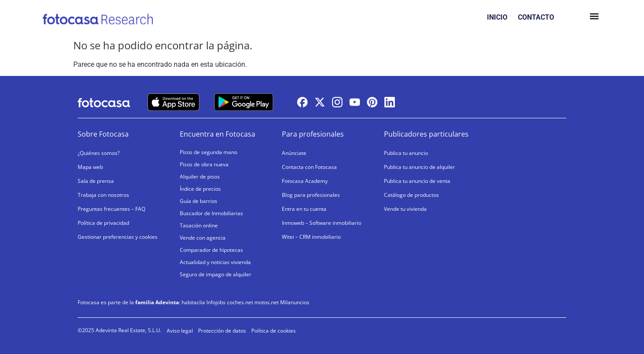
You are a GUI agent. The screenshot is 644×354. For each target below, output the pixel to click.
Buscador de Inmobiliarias (211, 213)
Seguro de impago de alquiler (216, 274)
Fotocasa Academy (305, 181)
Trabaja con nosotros (103, 195)
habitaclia (193, 302)
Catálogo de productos (411, 195)
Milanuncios (295, 302)
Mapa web (90, 167)
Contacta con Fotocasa (309, 167)
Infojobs (216, 302)
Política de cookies (274, 331)
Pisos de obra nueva (204, 164)
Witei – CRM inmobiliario (311, 237)
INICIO (497, 17)
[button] (594, 17)
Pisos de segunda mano (209, 152)
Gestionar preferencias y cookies (118, 237)
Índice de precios (200, 189)
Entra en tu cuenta (304, 209)
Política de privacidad (103, 223)
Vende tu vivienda (405, 209)
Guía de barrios (199, 201)
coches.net (240, 302)
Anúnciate (294, 153)
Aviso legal (180, 331)
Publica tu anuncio (406, 153)
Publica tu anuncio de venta (417, 181)
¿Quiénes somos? (99, 153)
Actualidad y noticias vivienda (215, 262)
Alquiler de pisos (200, 177)
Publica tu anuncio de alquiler (420, 167)
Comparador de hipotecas (211, 250)
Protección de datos (222, 331)
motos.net (267, 302)
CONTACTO (536, 17)
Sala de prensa (96, 181)
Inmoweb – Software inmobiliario (322, 223)
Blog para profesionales (311, 195)
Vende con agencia (203, 238)
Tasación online (199, 225)
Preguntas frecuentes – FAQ (111, 209)
